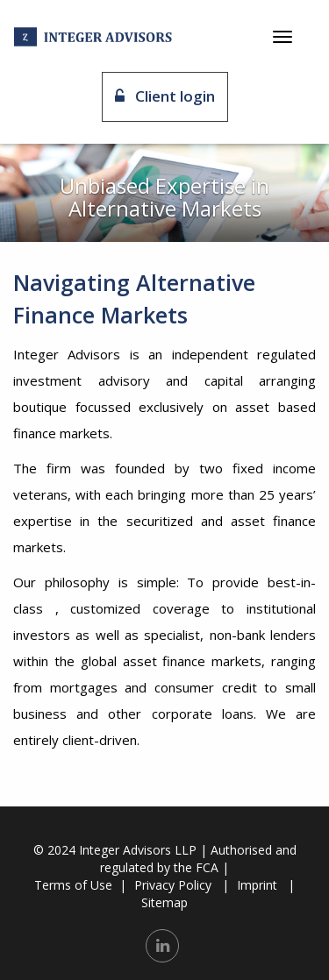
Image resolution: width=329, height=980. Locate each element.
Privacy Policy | (182, 885)
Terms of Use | (80, 885)
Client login (165, 96)
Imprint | (266, 885)
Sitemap (164, 902)
